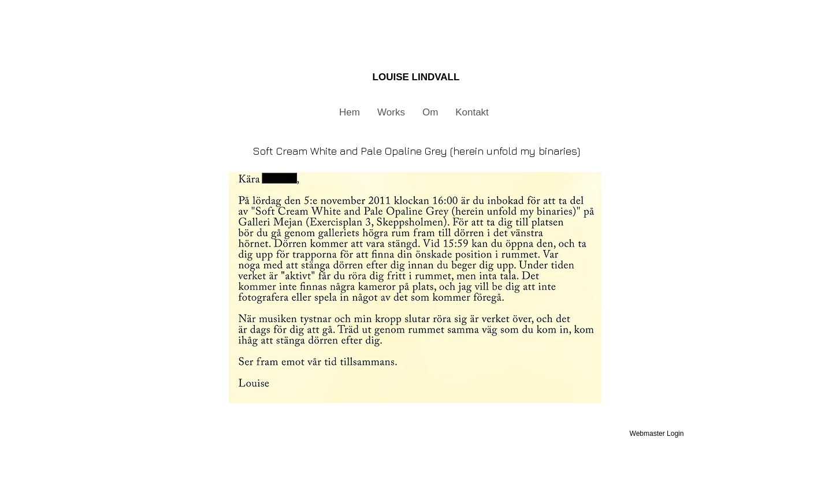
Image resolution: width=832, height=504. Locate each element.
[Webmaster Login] (657, 434)
